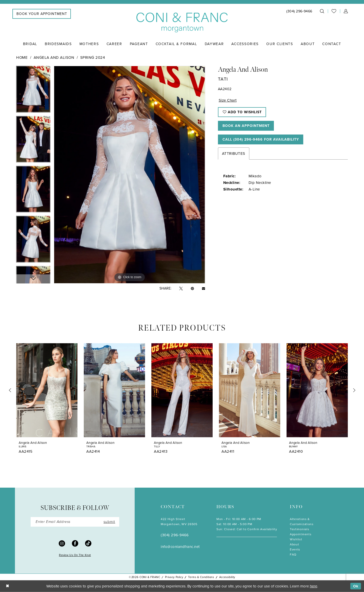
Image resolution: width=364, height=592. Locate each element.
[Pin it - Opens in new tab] (192, 289)
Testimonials (299, 529)
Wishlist (296, 539)
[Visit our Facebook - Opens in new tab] (75, 543)
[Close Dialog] (7, 586)
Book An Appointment (246, 126)
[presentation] (47, 390)
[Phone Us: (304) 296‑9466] (299, 11)
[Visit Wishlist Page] (334, 11)
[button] (346, 11)
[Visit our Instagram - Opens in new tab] (62, 543)
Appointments (301, 534)
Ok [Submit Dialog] (356, 586)
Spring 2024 (93, 58)
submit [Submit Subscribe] (109, 522)
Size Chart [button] (228, 100)
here (314, 586)
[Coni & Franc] (182, 23)
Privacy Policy (174, 577)
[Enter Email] (75, 522)
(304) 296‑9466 (175, 535)
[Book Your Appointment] (42, 14)
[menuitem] (42, 14)
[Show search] (322, 11)
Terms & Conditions (201, 577)
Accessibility (227, 577)
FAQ (293, 555)
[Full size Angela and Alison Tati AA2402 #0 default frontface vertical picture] (129, 175)
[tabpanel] (33, 91)
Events (295, 549)
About (294, 544)
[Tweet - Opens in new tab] (181, 289)
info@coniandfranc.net (180, 547)
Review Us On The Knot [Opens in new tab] (75, 555)
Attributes (234, 154)
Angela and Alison (54, 58)
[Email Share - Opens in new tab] (204, 289)
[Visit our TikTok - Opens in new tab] (88, 543)
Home (22, 58)
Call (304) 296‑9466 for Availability (261, 139)
